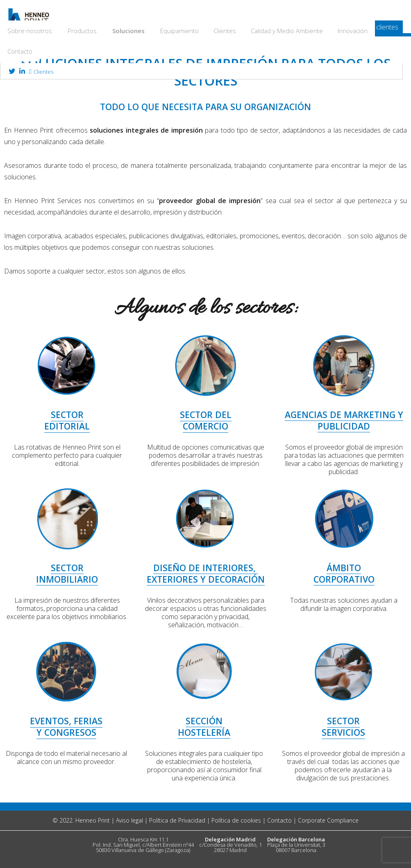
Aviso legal (129, 820)
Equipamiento (179, 31)
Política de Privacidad (177, 820)
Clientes (225, 31)
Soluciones (128, 31)
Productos (82, 31)
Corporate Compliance (328, 820)
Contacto (20, 51)
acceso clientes (376, 27)
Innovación (353, 31)
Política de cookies (236, 820)
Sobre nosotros (30, 31)
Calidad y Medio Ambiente (287, 31)
